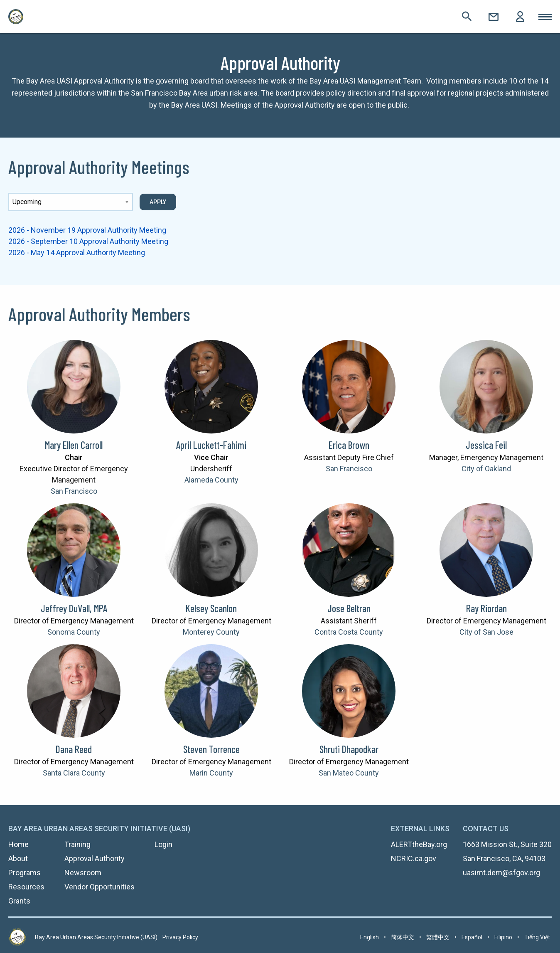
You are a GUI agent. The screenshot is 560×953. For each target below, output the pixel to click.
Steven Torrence (211, 749)
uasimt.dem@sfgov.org (501, 873)
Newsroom (83, 873)
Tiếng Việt (537, 937)
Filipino (503, 937)
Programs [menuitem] (25, 873)
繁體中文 (438, 937)
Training (77, 844)
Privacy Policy (180, 937)
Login (520, 17)
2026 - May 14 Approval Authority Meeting (77, 252)
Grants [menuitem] (19, 901)
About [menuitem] (18, 858)
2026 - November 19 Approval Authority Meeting (87, 230)
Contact (494, 17)
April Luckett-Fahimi (211, 445)
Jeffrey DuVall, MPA (74, 608)
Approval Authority (95, 858)
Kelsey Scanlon (211, 608)
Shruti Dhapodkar (349, 749)
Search (467, 17)
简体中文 (403, 937)
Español (472, 937)
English (370, 937)
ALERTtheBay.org (419, 844)
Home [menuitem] (18, 844)
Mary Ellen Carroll (74, 445)
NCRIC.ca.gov (414, 858)
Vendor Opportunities (99, 887)
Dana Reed (74, 749)
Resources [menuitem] (26, 887)
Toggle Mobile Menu (545, 17)
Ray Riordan (486, 608)
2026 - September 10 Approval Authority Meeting (88, 241)
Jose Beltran (349, 608)
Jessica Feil (486, 445)
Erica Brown (349, 445)
